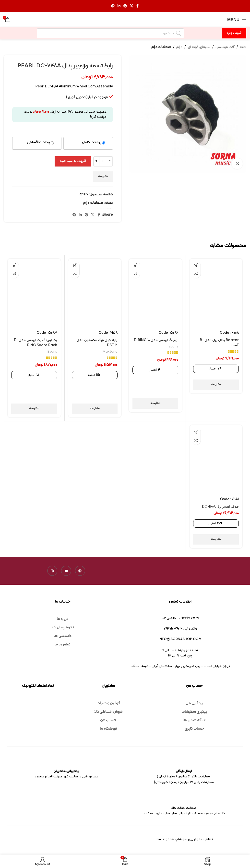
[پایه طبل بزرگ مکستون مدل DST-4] (95, 293)
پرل (95, 209)
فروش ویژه (234, 33)
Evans (173, 347)
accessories (98, 209)
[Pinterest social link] (125, 6)
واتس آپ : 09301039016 (180, 629)
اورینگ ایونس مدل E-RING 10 (156, 340)
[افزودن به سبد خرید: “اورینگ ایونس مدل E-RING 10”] (136, 265)
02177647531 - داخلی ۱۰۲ (180, 618)
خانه (243, 47)
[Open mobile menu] (237, 20)
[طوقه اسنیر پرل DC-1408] (216, 459)
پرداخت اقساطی (38, 142)
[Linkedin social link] (119, 6)
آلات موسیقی (225, 47)
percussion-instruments (108, 209)
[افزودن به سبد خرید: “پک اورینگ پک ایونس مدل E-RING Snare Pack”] (14, 265)
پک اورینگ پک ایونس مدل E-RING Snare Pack (36, 343)
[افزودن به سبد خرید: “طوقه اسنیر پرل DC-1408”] (196, 432)
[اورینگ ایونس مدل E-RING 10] (155, 293)
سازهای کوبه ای (199, 47)
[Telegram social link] (113, 6)
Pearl (104, 209)
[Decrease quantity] (110, 161)
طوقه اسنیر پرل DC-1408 (220, 507)
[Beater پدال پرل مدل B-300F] (216, 293)
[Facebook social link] (138, 6)
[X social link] (131, 6)
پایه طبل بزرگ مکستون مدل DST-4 (97, 343)
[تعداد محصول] (103, 161)
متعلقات (85, 209)
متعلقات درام (161, 47)
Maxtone (110, 352)
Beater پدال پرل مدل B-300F (219, 343)
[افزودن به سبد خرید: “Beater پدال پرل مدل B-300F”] (196, 265)
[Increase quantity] (96, 161)
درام (179, 47)
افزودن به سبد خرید (73, 161)
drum (101, 209)
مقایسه (103, 176)
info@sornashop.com (180, 639)
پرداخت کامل (92, 142)
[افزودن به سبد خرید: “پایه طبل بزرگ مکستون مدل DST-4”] (75, 265)
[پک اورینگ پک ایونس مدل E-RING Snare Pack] (34, 293)
